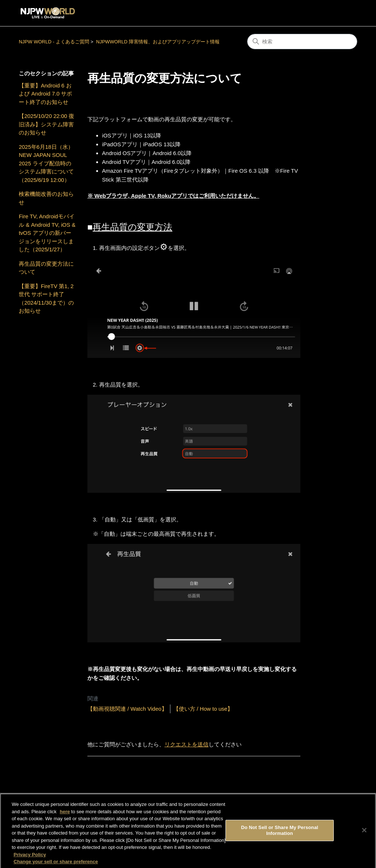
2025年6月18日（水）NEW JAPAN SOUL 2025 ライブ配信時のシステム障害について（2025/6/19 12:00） (46, 163)
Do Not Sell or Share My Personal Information (279, 833)
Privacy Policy (30, 857)
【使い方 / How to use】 (203, 709)
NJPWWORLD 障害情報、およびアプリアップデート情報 (158, 42)
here (65, 814)
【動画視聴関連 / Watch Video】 (127, 709)
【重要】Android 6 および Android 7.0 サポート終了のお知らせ (45, 94)
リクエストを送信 (187, 744)
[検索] (302, 42)
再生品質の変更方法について (46, 268)
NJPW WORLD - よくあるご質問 (54, 42)
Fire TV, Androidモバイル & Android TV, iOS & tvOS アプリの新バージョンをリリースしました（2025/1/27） (47, 233)
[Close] (364, 833)
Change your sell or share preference (56, 864)
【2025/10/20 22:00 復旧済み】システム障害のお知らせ (46, 124)
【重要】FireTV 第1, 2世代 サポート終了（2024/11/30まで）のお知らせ (46, 299)
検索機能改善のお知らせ (46, 198)
